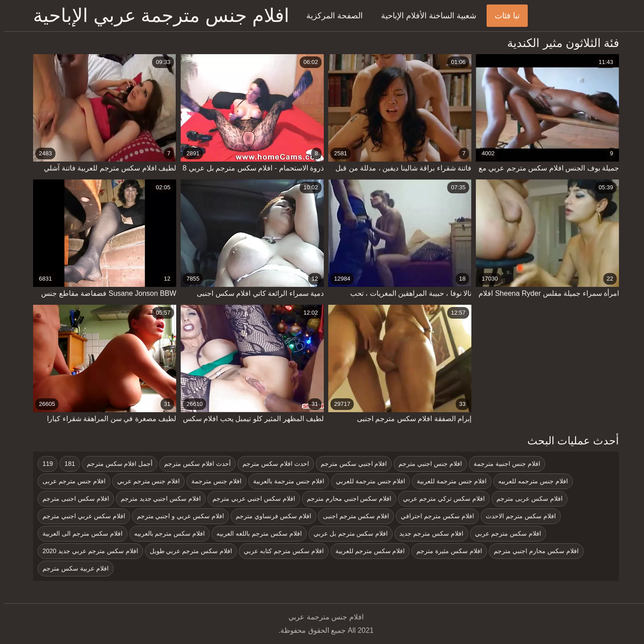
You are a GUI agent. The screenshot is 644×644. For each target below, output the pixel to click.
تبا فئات (503, 16)
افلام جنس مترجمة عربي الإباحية (157, 15)
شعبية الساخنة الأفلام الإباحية (425, 16)
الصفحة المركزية (330, 16)
